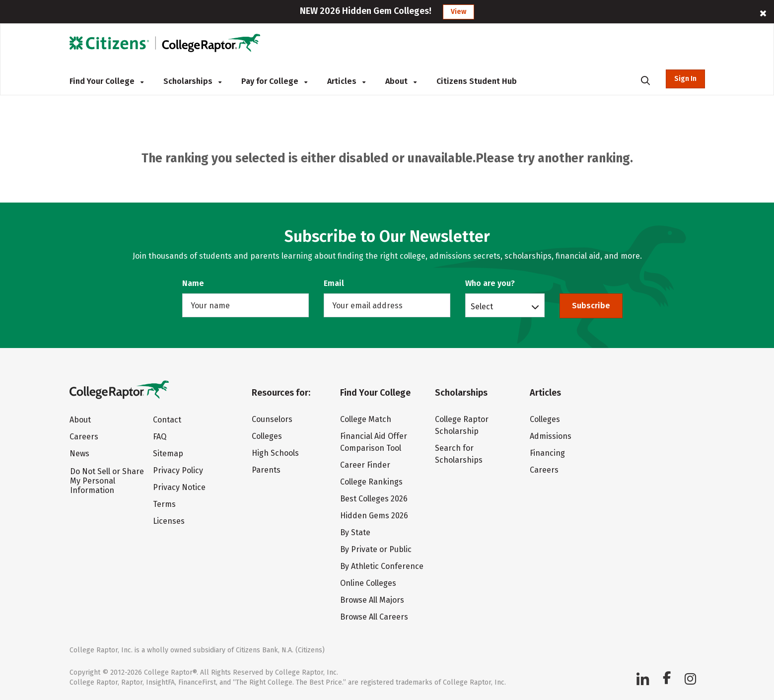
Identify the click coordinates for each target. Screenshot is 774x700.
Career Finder (365, 465)
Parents (266, 470)
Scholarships (192, 81)
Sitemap (168, 454)
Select (482, 306)
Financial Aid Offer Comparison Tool (374, 442)
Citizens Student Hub (477, 81)
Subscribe (591, 306)
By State (355, 532)
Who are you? (490, 283)
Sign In (685, 79)
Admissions (551, 436)
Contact (167, 420)
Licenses (169, 521)
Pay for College (274, 81)
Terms (164, 504)
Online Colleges (368, 583)
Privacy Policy (178, 470)
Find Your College (106, 81)
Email (334, 283)
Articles (346, 81)
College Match (366, 419)
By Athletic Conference (382, 566)
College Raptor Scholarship (462, 425)
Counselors (272, 419)
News (79, 454)
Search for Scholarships (459, 454)
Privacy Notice (179, 487)
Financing (547, 453)
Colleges (267, 436)
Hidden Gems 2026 (374, 516)
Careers (84, 437)
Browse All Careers (374, 617)
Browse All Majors (372, 600)
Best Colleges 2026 (374, 499)
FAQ (160, 437)
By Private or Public (376, 549)
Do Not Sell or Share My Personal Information (107, 481)
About (401, 81)
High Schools (275, 453)
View (458, 12)
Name (193, 283)
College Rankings (371, 482)
